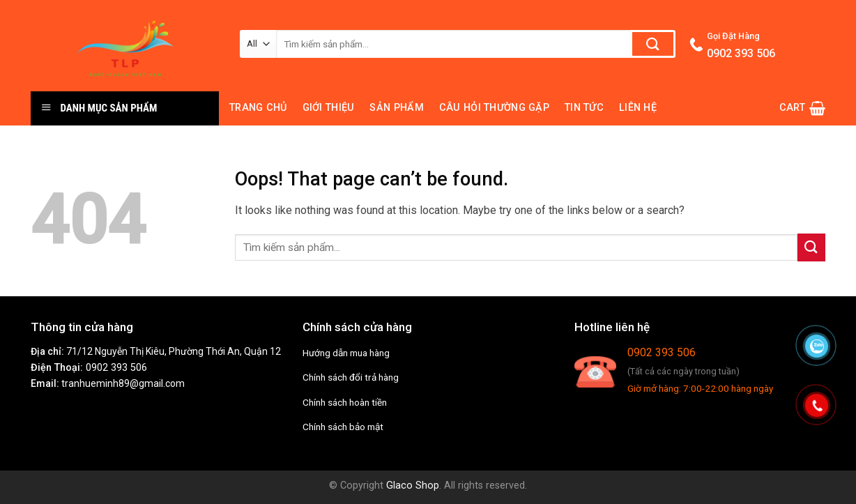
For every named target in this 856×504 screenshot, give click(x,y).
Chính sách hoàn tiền (345, 402)
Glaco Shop (413, 486)
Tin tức (584, 108)
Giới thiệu (329, 108)
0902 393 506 (116, 368)
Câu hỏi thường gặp (494, 108)
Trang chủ (258, 108)
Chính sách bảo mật (343, 427)
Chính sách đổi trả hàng (351, 377)
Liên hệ (638, 108)
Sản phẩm (396, 108)
